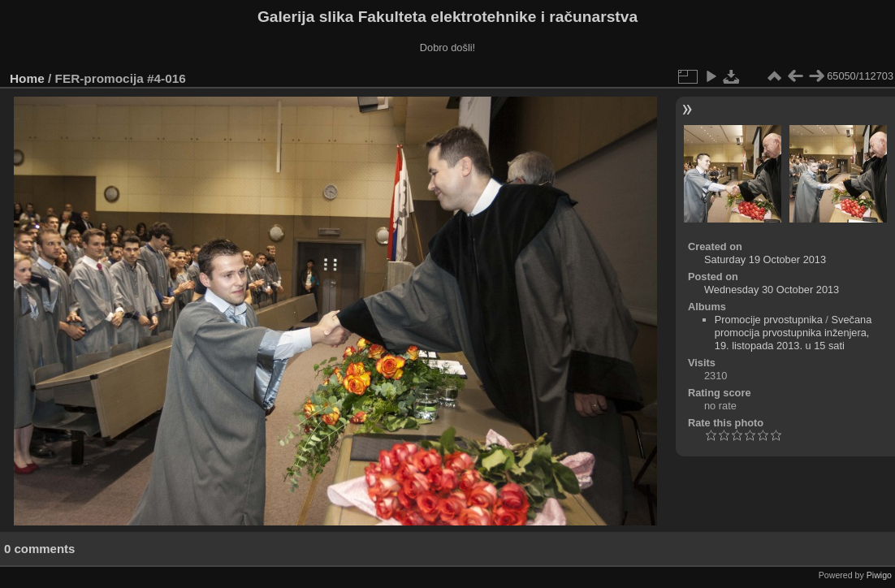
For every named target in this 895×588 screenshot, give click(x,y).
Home (27, 78)
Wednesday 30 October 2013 (772, 290)
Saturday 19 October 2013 (765, 259)
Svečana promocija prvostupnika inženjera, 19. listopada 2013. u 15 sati (793, 333)
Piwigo (879, 575)
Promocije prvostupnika (769, 320)
